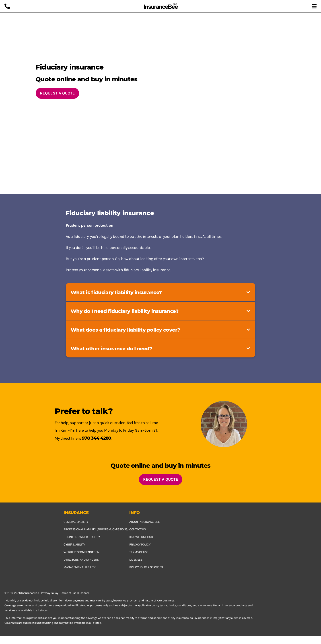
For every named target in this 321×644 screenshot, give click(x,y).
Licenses (136, 560)
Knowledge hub (141, 537)
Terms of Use (68, 593)
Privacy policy (140, 545)
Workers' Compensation (81, 552)
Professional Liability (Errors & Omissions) (96, 529)
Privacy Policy (50, 593)
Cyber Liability (74, 545)
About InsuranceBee (144, 522)
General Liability (76, 522)
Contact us (137, 529)
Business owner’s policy (82, 537)
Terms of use (139, 552)
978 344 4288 (96, 438)
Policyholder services (146, 567)
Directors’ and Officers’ (81, 560)
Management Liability (79, 567)
